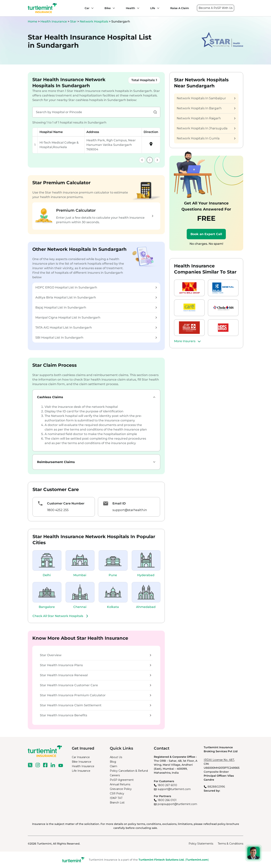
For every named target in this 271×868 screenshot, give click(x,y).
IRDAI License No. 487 (219, 760)
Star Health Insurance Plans (96, 665)
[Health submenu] (137, 8)
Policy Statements (201, 844)
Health (130, 8)
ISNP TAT (116, 798)
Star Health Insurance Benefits (96, 715)
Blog (113, 762)
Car (87, 8)
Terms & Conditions (230, 844)
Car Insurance (81, 757)
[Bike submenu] (113, 8)
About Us (116, 757)
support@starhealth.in (130, 510)
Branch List (117, 803)
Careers (115, 775)
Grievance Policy (121, 789)
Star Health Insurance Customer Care (96, 685)
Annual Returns (120, 784)
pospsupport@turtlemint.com (177, 804)
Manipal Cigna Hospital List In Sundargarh (96, 317)
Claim (113, 766)
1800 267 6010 (167, 785)
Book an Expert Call (206, 234)
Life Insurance (81, 771)
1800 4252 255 (58, 510)
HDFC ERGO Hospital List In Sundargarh (96, 287)
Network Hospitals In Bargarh (206, 108)
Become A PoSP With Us (216, 8)
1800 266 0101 (167, 800)
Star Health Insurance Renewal (96, 675)
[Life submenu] (157, 8)
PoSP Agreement (122, 780)
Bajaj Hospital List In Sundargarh (96, 307)
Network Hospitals (94, 21)
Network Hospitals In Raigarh (206, 118)
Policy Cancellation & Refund (129, 771)
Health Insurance (54, 21)
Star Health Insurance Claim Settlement (96, 705)
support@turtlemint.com (174, 789)
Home (33, 21)
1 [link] (150, 160)
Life (153, 8)
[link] (142, 160)
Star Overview (96, 655)
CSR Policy (117, 793)
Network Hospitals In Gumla (206, 138)
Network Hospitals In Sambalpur (206, 98)
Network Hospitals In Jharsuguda (206, 128)
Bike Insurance (82, 762)
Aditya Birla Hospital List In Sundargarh (96, 297)
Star (74, 21)
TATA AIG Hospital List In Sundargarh (96, 328)
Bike (108, 8)
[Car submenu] (91, 8)
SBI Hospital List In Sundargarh (96, 338)
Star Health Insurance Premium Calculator (96, 695)
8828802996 (216, 787)
